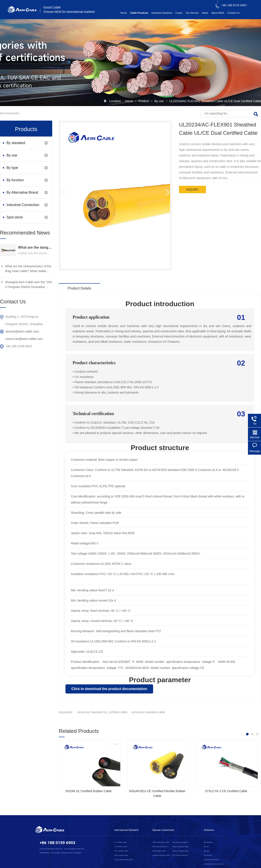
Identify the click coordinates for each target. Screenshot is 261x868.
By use (160, 101)
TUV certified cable (121, 851)
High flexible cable (159, 851)
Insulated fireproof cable (161, 855)
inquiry (192, 190)
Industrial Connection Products (23, 207)
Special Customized (163, 830)
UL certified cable (120, 842)
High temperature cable (161, 842)
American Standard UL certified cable (102, 712)
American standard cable (148, 712)
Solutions (209, 830)
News (205, 13)
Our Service (192, 13)
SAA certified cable (121, 855)
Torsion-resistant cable (180, 851)
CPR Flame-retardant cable (181, 855)
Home (124, 13)
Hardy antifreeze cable (180, 847)
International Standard (126, 830)
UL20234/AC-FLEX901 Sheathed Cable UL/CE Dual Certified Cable (215, 101)
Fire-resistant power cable (161, 847)
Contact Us (233, 13)
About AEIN (218, 13)
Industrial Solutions (162, 13)
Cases (179, 13)
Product (144, 101)
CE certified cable (121, 847)
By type (12, 168)
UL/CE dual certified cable (124, 860)
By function (15, 180)
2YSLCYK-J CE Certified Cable (226, 791)
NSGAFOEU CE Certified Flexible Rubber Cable (157, 793)
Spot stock (15, 217)
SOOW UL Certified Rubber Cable (89, 791)
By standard (16, 143)
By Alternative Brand (22, 192)
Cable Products (139, 13)
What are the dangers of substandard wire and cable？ (35, 247)
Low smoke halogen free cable (181, 842)
